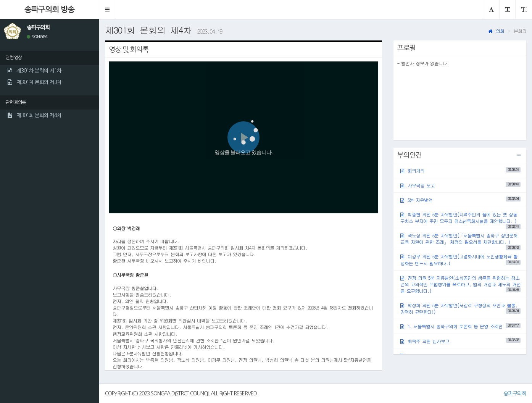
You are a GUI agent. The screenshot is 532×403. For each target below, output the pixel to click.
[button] (107, 10)
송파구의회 (515, 393)
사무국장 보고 (460, 185)
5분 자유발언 (460, 199)
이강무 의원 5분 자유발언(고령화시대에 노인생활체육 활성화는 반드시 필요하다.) (460, 260)
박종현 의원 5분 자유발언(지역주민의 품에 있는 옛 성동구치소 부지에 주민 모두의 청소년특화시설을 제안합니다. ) (460, 219)
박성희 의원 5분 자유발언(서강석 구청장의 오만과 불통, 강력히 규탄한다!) (460, 308)
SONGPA (37, 37)
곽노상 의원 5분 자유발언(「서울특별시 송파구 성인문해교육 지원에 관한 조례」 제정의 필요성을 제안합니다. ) (460, 240)
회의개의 (460, 170)
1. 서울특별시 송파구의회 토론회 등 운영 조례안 (460, 326)
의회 (496, 31)
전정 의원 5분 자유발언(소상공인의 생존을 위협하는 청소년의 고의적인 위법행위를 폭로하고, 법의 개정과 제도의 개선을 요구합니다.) (460, 284)
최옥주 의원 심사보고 (460, 341)
